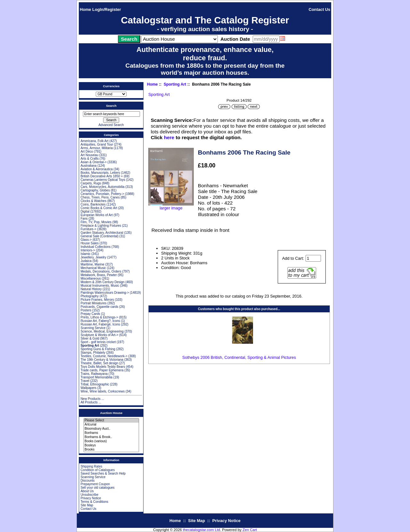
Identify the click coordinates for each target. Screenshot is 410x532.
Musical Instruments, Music (100, 286)
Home (86, 9)
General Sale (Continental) (99, 236)
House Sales (90, 243)
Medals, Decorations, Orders (101, 271)
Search (111, 106)
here (169, 137)
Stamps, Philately (93, 353)
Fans (84, 219)
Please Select (111, 421)
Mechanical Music (93, 268)
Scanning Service (93, 328)
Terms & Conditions (94, 502)
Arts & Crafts (90, 159)
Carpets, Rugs (91, 183)
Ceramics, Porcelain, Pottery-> (102, 194)
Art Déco (87, 152)
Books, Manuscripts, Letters (100, 173)
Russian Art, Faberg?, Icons (100, 321)
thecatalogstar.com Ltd (201, 530)
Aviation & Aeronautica (96, 169)
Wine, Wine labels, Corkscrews (102, 391)
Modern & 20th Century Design (102, 282)
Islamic (85, 254)
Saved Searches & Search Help (103, 473)
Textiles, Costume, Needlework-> (104, 356)
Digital (85, 211)
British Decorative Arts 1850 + (102, 176)
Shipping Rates (91, 466)
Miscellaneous (90, 279)
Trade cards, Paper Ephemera (102, 370)
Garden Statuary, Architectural (102, 233)
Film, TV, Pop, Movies (96, 222)
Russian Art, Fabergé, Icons (100, 324)
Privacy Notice (91, 498)
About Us (87, 491)
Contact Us (320, 9)
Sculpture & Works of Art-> (99, 335)
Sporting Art (175, 84)
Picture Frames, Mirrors (97, 300)
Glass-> (86, 240)
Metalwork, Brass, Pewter (98, 275)
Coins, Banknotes (93, 204)
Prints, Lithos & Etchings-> (99, 317)
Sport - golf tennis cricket (98, 342)
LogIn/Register (107, 9)
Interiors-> (88, 250)
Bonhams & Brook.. (111, 437)
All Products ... (91, 402)
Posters (86, 310)
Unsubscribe (89, 495)
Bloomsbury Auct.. (111, 429)
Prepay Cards (90, 314)
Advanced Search (111, 125)
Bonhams (111, 433)
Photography (90, 296)
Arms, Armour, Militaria (97, 148)
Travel (85, 381)
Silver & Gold (90, 338)
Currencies (111, 86)
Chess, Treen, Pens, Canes (100, 197)
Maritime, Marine (92, 264)
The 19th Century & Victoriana (102, 360)
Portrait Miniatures (93, 303)
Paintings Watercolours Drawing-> (105, 293)
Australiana (88, 166)
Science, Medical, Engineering (102, 331)
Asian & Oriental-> (93, 162)
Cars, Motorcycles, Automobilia (102, 187)
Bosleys (111, 446)
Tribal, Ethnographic (95, 384)
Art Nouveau (89, 155)
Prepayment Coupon (95, 484)
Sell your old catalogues (97, 488)
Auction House (111, 413)
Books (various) (111, 441)
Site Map (87, 505)
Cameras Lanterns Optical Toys (103, 180)
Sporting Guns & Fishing (98, 349)
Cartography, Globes (95, 190)
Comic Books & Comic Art (99, 208)
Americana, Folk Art (94, 141)
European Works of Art (96, 215)
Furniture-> (88, 229)
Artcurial (111, 425)
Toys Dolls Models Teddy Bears (103, 367)
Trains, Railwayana (94, 374)
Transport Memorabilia (96, 377)
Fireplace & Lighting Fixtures (101, 226)
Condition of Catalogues (98, 470)
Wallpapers (88, 388)
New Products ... (92, 399)
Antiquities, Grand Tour (97, 144)
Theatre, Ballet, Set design (99, 363)
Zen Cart (250, 530)
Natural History (91, 289)
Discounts (87, 481)
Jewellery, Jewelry (93, 257)
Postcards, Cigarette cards (99, 307)
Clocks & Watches (93, 201)
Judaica (86, 261)
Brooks (111, 450)
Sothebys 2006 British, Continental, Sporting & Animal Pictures (239, 357)
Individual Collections (95, 247)
